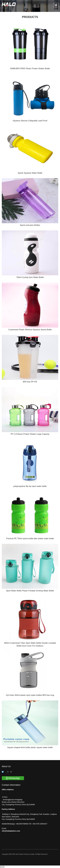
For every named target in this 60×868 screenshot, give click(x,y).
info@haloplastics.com (11, 831)
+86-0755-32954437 (39, 824)
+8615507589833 (22, 824)
